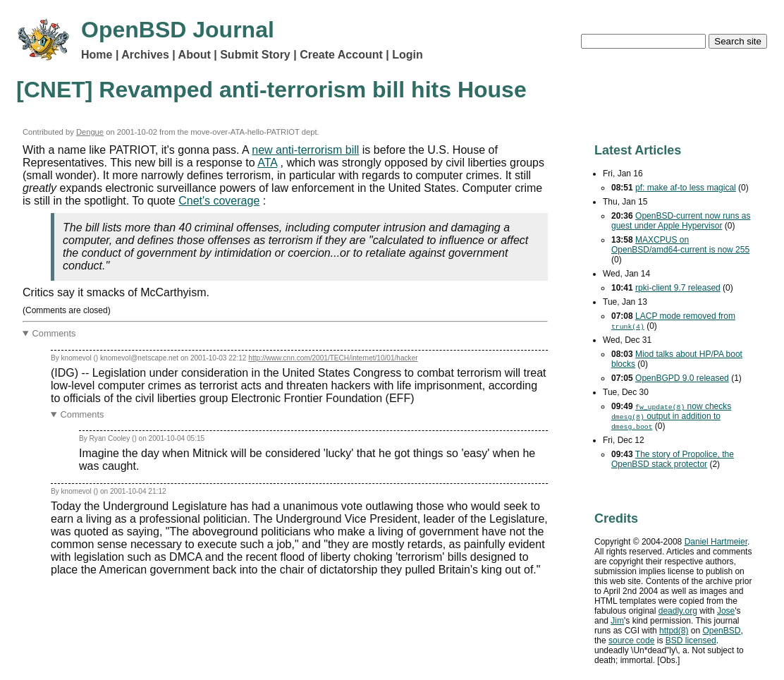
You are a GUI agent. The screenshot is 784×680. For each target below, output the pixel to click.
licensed (691, 640)
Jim (617, 621)
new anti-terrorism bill (305, 150)
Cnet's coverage (219, 201)
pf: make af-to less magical (686, 188)
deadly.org (678, 611)
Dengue (90, 132)
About (195, 55)
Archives (145, 55)
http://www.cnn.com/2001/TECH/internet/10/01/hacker (333, 358)
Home (97, 55)
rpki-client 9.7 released (678, 288)
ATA (267, 163)
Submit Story (255, 55)
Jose (726, 611)
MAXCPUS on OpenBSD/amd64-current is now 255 (680, 245)
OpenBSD (721, 631)
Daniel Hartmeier (716, 542)
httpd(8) (674, 631)
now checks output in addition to (671, 416)
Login (408, 55)
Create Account (341, 55)
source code (631, 640)
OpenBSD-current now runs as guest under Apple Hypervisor (681, 221)
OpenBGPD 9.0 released (682, 378)
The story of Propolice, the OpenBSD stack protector (673, 459)
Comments (54, 333)
